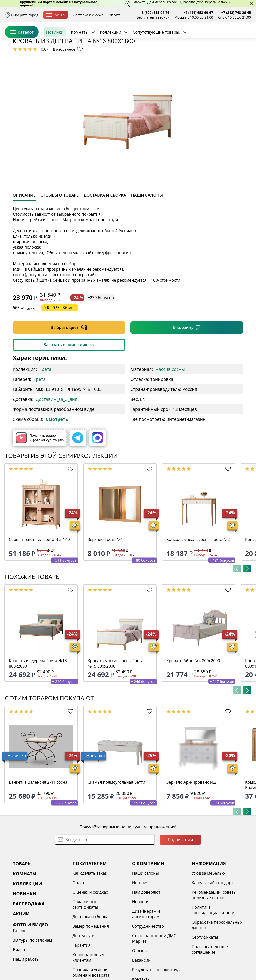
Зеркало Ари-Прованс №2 (191, 821)
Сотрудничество (148, 965)
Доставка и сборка (88, 15)
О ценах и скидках (90, 931)
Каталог (22, 55)
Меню (56, 15)
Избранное (221, 37)
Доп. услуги (84, 974)
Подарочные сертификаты (85, 943)
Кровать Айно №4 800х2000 (193, 699)
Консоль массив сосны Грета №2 (198, 578)
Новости (140, 940)
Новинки (55, 55)
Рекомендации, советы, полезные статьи (215, 933)
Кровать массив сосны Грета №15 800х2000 (116, 702)
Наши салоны (146, 912)
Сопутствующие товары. (156, 55)
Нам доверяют (146, 931)
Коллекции (111, 55)
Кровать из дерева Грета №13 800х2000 (38, 702)
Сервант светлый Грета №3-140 (39, 578)
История (140, 921)
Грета (45, 408)
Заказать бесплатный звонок (228, 55)
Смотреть (57, 458)
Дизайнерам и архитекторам (146, 952)
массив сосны (170, 408)
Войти (201, 37)
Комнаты (80, 55)
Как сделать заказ (90, 912)
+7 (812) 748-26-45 (236, 13)
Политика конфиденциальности (213, 948)
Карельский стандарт (212, 921)
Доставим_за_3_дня (57, 438)
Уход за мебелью (208, 912)
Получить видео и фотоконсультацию (40, 476)
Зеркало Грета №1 (105, 578)
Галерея (21, 969)
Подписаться (181, 878)
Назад (18, 66)
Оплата (114, 15)
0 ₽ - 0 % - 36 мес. (60, 346)
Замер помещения (91, 965)
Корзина (244, 37)
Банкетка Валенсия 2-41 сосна (38, 821)
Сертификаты (205, 976)
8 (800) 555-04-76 (156, 13)
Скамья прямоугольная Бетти (117, 821)
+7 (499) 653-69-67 (198, 13)
